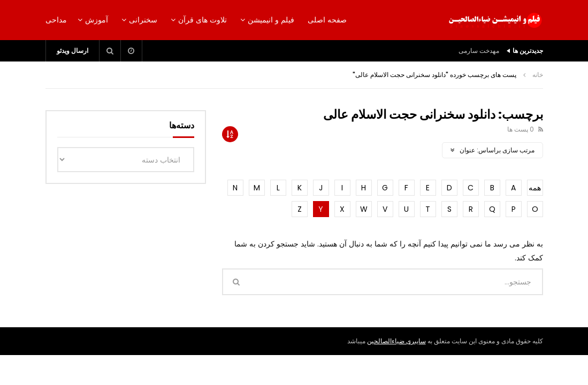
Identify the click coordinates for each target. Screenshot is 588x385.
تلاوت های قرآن (203, 20)
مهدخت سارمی (479, 51)
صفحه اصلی (327, 20)
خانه (538, 75)
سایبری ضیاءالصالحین (396, 341)
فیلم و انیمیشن (271, 20)
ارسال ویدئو (72, 51)
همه (535, 188)
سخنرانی (143, 20)
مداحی (56, 20)
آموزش (97, 20)
